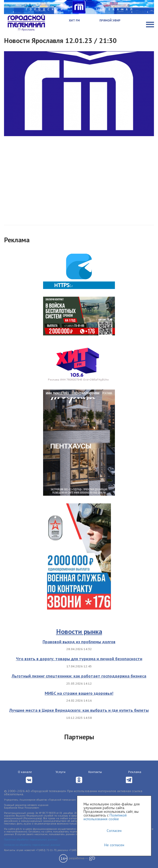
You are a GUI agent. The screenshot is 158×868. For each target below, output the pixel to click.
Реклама (135, 772)
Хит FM (74, 20)
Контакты (95, 772)
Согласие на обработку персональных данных (32, 845)
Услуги (61, 772)
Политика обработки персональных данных (31, 839)
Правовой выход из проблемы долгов (79, 642)
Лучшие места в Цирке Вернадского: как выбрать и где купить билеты (79, 710)
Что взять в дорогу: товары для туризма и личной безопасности (79, 659)
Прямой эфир (110, 20)
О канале (25, 772)
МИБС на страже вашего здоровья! (79, 693)
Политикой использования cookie (105, 817)
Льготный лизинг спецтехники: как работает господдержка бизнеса (79, 676)
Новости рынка (79, 631)
